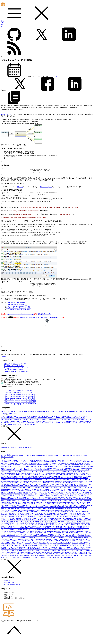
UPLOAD (25, 552)
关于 (2, 26)
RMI (45, 534)
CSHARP (89, 481)
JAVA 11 (81, 500)
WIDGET (89, 557)
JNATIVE (89, 505)
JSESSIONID (71, 507)
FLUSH (4, 492)
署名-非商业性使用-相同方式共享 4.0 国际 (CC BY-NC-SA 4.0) (39, 324)
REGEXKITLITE (50, 532)
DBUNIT (8, 484)
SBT (35, 536)
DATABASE (73, 418)
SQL (21, 542)
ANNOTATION (88, 468)
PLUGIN (80, 526)
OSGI (62, 523)
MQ (67, 516)
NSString (20, 190)
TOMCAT (31, 549)
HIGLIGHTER (16, 497)
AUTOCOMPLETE (42, 471)
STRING (51, 544)
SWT (66, 545)
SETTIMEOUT (77, 537)
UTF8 (3, 553)
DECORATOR (33, 484)
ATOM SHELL (17, 471)
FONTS (9, 492)
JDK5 (38, 505)
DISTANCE (5, 486)
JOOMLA (19, 426)
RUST (27, 429)
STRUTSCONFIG (15, 545)
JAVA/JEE (11, 418)
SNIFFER (4, 540)
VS (82, 555)
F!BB (81, 489)
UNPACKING (5, 552)
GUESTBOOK (88, 494)
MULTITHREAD (42, 518)
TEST (67, 547)
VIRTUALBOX (30, 555)
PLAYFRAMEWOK (55, 526)
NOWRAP (21, 521)
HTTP (68, 424)
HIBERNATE (61, 424)
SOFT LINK (28, 540)
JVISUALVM (34, 508)
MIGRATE (51, 515)
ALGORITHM (26, 423)
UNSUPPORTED (16, 552)
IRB (81, 499)
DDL (13, 484)
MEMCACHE (70, 513)
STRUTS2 (66, 461)
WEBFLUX (40, 557)
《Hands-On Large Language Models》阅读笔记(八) (20, 410)
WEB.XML (32, 557)
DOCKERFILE (37, 486)
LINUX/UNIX (63, 418)
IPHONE (53, 499)
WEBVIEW (75, 557)
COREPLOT (47, 481)
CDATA (71, 474)
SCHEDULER (63, 536)
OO (69, 521)
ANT (3, 470)
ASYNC (88, 470)
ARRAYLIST (56, 470)
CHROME (19, 476)
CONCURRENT (58, 479)
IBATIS (73, 424)
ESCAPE (38, 489)
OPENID (83, 521)
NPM (30, 521)
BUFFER (81, 473)
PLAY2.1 (45, 526)
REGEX (42, 532)
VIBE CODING (86, 553)
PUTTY (75, 529)
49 (34, 466)
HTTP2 (60, 497)
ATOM (10, 471)
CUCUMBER (14, 482)
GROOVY (52, 424)
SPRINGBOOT (11, 542)
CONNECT (67, 479)
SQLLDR (42, 542)
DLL (14, 486)
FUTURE (44, 492)
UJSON (20, 550)
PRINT (76, 528)
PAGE (25, 524)
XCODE (83, 558)
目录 (7, 564)
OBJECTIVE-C (50, 521)
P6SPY (84, 523)
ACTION (52, 466)
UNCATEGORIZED (68, 429)
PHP (48, 427)
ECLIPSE (41, 487)
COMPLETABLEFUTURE (9, 479)
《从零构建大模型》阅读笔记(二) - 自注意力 (18, 397)
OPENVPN (24, 523)
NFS (48, 520)
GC (55, 492)
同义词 (20, 562)
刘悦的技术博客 (9, 589)
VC (52, 553)
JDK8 (47, 505)
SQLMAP (49, 542)
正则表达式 (70, 562)
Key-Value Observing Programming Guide (19, 314)
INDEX (26, 499)
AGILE (11, 468)
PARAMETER (42, 524)
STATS (25, 544)
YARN (46, 560)
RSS (78, 534)
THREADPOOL (6, 549)
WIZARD (20, 558)
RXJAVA (14, 536)
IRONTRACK (87, 499)
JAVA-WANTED (57, 502)
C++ (51, 423)
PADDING (19, 524)
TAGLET (43, 547)
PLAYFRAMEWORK (10, 419)
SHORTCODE (18, 539)
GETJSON (4, 494)
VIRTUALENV (40, 555)
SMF (89, 539)
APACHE (12, 470)
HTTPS (80, 497)
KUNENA (4, 510)
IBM (90, 497)
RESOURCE (14, 534)
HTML (44, 497)
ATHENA (4, 471)
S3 (19, 536)
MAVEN (58, 513)
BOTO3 (66, 473)
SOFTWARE (36, 540)
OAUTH (41, 521)
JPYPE (33, 507)
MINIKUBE (59, 515)
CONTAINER (84, 479)
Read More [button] (4, 363)
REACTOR (77, 531)
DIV (11, 486)
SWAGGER (42, 545)
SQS (74, 542)
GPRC (36, 494)
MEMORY (79, 513)
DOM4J (65, 486)
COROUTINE (56, 481)
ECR (46, 487)
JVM (25, 426)
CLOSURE (23, 478)
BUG (86, 473)
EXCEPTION (64, 489)
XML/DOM (31, 431)
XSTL (28, 560)
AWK (56, 471)
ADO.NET (4, 468)
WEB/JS (33, 418)
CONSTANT (75, 479)
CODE (47, 478)
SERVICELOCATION (37, 537)
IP (49, 499)
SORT (60, 540)
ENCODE (74, 487)
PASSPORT (58, 524)
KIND (71, 508)
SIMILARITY (44, 539)
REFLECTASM (33, 532)
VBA (48, 553)
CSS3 (7, 482)
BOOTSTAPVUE (58, 473)
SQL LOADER (28, 542)
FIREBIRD (72, 491)
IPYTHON (75, 499)
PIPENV (22, 526)
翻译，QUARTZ (42, 564)
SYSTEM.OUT (23, 547)
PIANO (17, 526)
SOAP (14, 540)
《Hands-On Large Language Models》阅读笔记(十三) (21, 400)
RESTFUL (22, 534)
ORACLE (5, 463)
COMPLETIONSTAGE (25, 479)
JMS (80, 505)
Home (2, 21)
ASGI (63, 470)
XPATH (18, 560)
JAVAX (51, 503)
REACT (63, 531)
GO (39, 424)
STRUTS (52, 429)
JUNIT (4, 508)
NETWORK (13, 520)
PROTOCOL (62, 529)
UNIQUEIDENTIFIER (57, 550)
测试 (90, 562)
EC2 (36, 487)
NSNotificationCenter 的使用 (15, 310)
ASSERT (82, 470)
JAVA (4, 418)
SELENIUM (22, 537)
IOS (78, 424)
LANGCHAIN (55, 426)
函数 (90, 560)
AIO (18, 468)
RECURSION (85, 531)
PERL (43, 427)
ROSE (49, 534)
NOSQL (80, 520)
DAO (48, 482)
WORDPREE (37, 558)
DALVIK (43, 482)
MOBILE (4, 427)
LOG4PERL (26, 511)
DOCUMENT (53, 486)
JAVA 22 (6, 502)
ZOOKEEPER (65, 560)
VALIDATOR (23, 553)
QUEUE (29, 531)
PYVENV (4, 531)
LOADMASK (72, 510)
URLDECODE (37, 552)
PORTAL (35, 528)
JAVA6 (65, 502)
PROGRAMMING (71, 427)
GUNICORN (16, 495)
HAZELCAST (42, 495)
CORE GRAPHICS (36, 481)
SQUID (78, 542)
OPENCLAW (75, 521)
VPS (79, 555)
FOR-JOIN (16, 492)
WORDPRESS (22, 431)
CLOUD (30, 478)
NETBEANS (5, 520)
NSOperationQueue (46, 190)
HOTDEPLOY (30, 497)
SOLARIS (44, 540)
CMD (43, 478)
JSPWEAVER (87, 507)
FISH (85, 491)
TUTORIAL (69, 549)
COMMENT (65, 478)
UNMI (88, 550)
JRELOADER (59, 507)
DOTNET (72, 486)
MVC (56, 518)
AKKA (19, 423)
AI (7, 423)
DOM (60, 486)
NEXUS (44, 520)
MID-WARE (86, 426)
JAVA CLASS (38, 502)
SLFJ (85, 539)
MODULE (24, 516)
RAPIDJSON (56, 531)
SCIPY (78, 536)
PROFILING (12, 529)
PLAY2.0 (39, 526)
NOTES (4, 521)
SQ (17, 542)
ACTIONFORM (61, 466)
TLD (22, 549)
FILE (60, 491)
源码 (3, 564)
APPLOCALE (39, 470)
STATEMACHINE (10, 544)
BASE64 (81, 471)
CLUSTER (37, 478)
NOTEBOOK (87, 520)
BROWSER (73, 473)
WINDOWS (12, 431)
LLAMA (60, 510)
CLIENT (9, 478)
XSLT (23, 560)
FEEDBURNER (45, 491)
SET (60, 537)
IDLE (3, 499)
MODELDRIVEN (15, 516)
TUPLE (62, 549)
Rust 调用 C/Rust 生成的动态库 (14, 372)
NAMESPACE (78, 518)
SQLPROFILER (57, 542)
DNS (22, 486)
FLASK (24, 424)
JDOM (53, 505)
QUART (16, 531)
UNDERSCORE (28, 550)
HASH (34, 495)
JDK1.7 (33, 505)
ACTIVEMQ (70, 466)
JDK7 (43, 505)
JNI (7, 507)
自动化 (50, 564)
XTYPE (41, 560)
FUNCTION (26, 492)
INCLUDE (20, 499)
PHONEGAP (5, 526)
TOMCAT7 (39, 549)
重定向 (64, 564)
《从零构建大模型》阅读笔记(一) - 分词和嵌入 (19, 399)
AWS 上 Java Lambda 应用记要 (14, 376)
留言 (2, 25)
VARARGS (32, 553)
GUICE (3, 495)
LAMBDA (74, 461)
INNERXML (33, 499)
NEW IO (38, 520)
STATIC (19, 544)
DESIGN (58, 484)
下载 (76, 560)
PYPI (80, 529)
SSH (83, 542)
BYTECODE (28, 474)
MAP (46, 513)
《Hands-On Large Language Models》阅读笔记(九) (20, 408)
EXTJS (76, 489)
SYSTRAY (32, 547)
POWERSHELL (62, 528)
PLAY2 (33, 526)
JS (65, 507)
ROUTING (61, 534)
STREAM (44, 544)
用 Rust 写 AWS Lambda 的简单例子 (15, 370)
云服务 (81, 560)
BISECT (21, 473)
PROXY (69, 529)
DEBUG (25, 484)
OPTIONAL (40, 523)
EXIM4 (71, 489)
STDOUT (37, 544)
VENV (75, 553)
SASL (26, 536)
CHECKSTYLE (6, 476)
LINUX (54, 418)
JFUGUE (58, 505)
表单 (55, 564)
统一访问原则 (21, 564)
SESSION (54, 537)
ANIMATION (78, 468)
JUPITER (16, 508)
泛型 (83, 562)
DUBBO (88, 486)
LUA (73, 511)
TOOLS (45, 549)
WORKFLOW (57, 558)
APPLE (31, 470)
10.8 (31, 466)
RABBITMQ (43, 531)
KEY (66, 508)
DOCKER (84, 423)
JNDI (3, 507)
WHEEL (82, 557)
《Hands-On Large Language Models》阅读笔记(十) (20, 406)
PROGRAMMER (22, 529)
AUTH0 (25, 471)
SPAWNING (75, 540)
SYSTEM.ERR (13, 547)
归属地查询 (41, 562)
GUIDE (9, 495)
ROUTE (54, 534)
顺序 (68, 564)
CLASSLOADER (59, 476)
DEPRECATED (49, 484)
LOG (84, 510)
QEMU (10, 531)
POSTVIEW (53, 528)
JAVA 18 (87, 500)
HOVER (38, 497)
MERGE (4, 515)
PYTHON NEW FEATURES (25, 454)
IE (6, 499)
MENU (85, 513)
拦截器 (48, 562)
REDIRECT (5, 532)
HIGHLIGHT (78, 495)
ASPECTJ (75, 470)
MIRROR (77, 515)
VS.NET (87, 555)
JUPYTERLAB (24, 508)
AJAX (36, 468)
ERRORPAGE (27, 489)
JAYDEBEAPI (63, 503)
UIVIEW (14, 550)
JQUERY (38, 507)
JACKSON (47, 500)
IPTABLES (68, 499)
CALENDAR (57, 474)
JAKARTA (61, 500)
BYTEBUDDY (19, 474)
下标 (72, 560)
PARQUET (50, 524)
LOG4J (12, 511)
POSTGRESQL (43, 528)
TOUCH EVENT (54, 549)
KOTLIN (37, 426)
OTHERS (38, 427)
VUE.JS (82, 429)
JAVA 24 (19, 502)
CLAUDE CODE (79, 476)
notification (54, 76)
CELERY (77, 474)
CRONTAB (82, 481)
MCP (64, 513)
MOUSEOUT (50, 516)
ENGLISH (11, 424)
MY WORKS (12, 427)
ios (50, 76)
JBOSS (70, 503)
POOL (10, 528)
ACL (47, 466)
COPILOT (27, 481)
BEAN (7, 473)
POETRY (4, 528)
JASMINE (68, 500)
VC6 (56, 553)
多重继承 (26, 562)
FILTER (65, 491)
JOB (10, 507)
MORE (31, 516)
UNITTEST (77, 550)
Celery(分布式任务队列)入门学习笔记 (16, 374)
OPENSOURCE (15, 523)
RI (42, 534)
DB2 (89, 482)
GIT (10, 494)
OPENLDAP (5, 523)
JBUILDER (77, 503)
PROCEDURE (84, 528)
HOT (23, 497)
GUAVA (81, 494)
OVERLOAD (69, 523)
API (17, 470)
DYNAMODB (18, 487)
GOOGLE (30, 494)
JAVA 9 (30, 502)
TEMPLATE (50, 547)
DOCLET (45, 486)
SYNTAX (83, 545)
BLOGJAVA (34, 473)
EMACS (61, 487)
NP (26, 521)
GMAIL (20, 494)
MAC (84, 511)
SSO (3, 544)
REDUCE (17, 532)
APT (45, 470)
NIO (58, 520)
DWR (3, 487)
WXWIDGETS (66, 558)
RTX (82, 534)
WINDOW (4, 558)
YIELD (52, 560)
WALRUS (15, 557)
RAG (49, 531)
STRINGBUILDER (72, 544)
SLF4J (81, 539)
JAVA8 (12, 426)
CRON (75, 481)
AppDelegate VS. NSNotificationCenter (18, 316)
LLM (80, 426)
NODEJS (31, 427)
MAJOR (32, 513)
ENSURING (5, 489)
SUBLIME (30, 545)
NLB (62, 520)
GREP (48, 494)
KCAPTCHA (60, 508)
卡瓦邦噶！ (8, 587)
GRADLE (42, 494)
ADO (86, 466)
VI (79, 553)
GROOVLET (54, 494)
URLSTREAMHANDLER (71, 552)
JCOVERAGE (5, 505)
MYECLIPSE (63, 518)
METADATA (36, 515)
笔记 (11, 564)
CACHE (50, 474)
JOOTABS (23, 507)
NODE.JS (67, 520)
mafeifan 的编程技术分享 (12, 591)
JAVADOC (4, 503)
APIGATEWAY (24, 470)
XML (3, 560)
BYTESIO (36, 474)
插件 (53, 562)
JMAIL (64, 505)
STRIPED (82, 544)
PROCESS (4, 529)
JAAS (41, 500)
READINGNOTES (7, 429)
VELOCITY (69, 553)
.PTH (28, 466)
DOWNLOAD (80, 486)
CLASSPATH (69, 476)
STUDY (23, 545)
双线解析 (13, 562)
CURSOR (22, 482)
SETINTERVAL (67, 537)
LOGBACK (34, 511)
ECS (50, 487)
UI (81, 549)
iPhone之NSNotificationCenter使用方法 (18, 312)
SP (64, 540)
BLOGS (41, 473)
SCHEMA (72, 536)
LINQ (40, 510)
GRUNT (75, 494)
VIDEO (4, 555)
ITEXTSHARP (21, 500)
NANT (85, 518)
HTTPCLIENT (67, 497)
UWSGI (8, 553)
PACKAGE (5, 524)
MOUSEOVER (60, 516)
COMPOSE (37, 479)
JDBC (12, 505)
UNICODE (46, 550)
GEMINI (68, 492)
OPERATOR (32, 523)
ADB (82, 466)
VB (45, 553)
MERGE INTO (12, 515)
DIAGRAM (80, 484)
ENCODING (81, 487)
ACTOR (77, 466)
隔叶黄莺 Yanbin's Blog (45, 320)
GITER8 (15, 494)
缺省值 (29, 564)
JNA (84, 505)
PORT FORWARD (26, 528)
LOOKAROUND (66, 511)
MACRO (26, 513)
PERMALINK (86, 524)
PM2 (85, 526)
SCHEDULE (54, 536)
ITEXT (14, 500)
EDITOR (55, 487)
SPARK (39, 429)
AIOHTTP (23, 468)
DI (75, 484)
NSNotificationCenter (7, 114)
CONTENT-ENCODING (9, 481)
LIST (54, 510)
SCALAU (46, 536)
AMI (55, 468)
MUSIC (51, 518)
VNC (75, 555)
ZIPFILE (57, 560)
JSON (77, 507)
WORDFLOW (28, 558)
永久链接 (77, 562)
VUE (3, 557)
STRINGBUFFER (60, 544)
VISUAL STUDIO (51, 555)
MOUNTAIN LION (40, 516)
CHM (13, 476)
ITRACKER (30, 500)
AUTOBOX (32, 471)
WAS (21, 557)
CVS (31, 482)
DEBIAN (18, 484)
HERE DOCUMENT (58, 495)
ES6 (33, 489)
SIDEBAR (36, 539)
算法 (15, 564)
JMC (69, 505)
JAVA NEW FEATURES (9, 454)
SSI (86, 542)
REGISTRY (60, 532)
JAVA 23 (12, 502)
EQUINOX (18, 489)
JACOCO (54, 500)
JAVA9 (76, 502)
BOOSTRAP (48, 473)
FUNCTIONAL (33, 424)
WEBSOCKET (57, 557)
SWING (61, 545)
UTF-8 (90, 552)
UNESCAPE (38, 550)
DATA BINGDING (68, 482)
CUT (27, 482)
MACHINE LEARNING (9, 513)
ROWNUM (69, 534)
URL (30, 552)
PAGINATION (32, 524)
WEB (26, 418)
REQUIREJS (5, 534)
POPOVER (16, 528)
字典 (31, 562)
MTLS (71, 516)
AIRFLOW (13, 423)
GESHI (81, 492)
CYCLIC (36, 482)
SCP (82, 536)
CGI (82, 474)
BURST (11, 474)
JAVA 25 (25, 502)
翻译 (9, 461)
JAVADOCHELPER (15, 503)
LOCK (79, 510)
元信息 (86, 560)
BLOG (46, 423)
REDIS (16, 429)
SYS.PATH (4, 547)
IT (2, 500)
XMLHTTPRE (11, 560)
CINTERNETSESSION (40, 476)
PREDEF (71, 528)
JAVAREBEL (26, 503)
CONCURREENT (46, 479)
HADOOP (28, 495)
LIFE (36, 510)
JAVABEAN (82, 502)
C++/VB (56, 423)
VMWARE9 (69, 555)
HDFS (49, 495)
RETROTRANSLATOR (33, 534)
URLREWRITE (57, 552)
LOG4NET (18, 511)
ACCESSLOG (40, 466)
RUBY (21, 429)
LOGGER (42, 511)
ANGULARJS (69, 468)
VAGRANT (15, 553)
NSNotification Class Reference (16, 309)
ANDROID (35, 423)
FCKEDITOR (23, 491)
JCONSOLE (85, 503)
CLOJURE (64, 423)
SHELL (11, 539)
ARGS (49, 470)
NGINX (53, 520)
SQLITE (35, 542)
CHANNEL (88, 474)
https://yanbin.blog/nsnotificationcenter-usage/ (20, 320)
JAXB (56, 503)
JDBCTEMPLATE (21, 505)
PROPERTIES (45, 529)
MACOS (20, 513)
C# (41, 474)
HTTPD (75, 497)
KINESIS (76, 508)
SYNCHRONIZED (74, 545)
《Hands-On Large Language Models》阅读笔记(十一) (21, 404)
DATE (85, 482)
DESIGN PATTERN (67, 484)
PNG (89, 526)
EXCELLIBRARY (53, 489)
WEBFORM (48, 557)
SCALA (47, 418)
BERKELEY (14, 473)
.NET (3, 423)
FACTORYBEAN (6, 491)
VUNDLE (8, 557)
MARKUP (52, 513)
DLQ (18, 486)
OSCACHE (56, 523)
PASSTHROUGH (68, 524)
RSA (75, 534)
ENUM (12, 489)
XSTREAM (34, 560)
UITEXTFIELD (6, 550)
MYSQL (70, 518)
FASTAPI (18, 424)
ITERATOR (7, 500)
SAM (22, 536)
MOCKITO (5, 516)
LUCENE (79, 511)
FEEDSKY (54, 491)
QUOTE (35, 531)
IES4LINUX (12, 499)
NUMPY (35, 521)
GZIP (23, 495)
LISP (50, 510)
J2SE (37, 500)
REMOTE (67, 532)
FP (21, 492)
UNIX (84, 550)
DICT (86, 484)
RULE (3, 536)
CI (31, 476)
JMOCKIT (74, 505)
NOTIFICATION (12, 521)
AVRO (51, 471)
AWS (80, 418)
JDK (29, 505)
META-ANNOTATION (24, 515)
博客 (8, 562)
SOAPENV (20, 540)
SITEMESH (68, 539)
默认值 (73, 564)
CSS (3, 482)
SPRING (86, 418)
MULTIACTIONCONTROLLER (11, 518)
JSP (81, 507)
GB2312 (50, 492)
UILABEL (86, 549)
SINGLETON (60, 539)
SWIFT (58, 429)
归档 (2, 23)
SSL (90, 542)
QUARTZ (40, 418)
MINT (71, 515)
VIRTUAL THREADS (18, 555)
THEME (81, 547)
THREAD (87, 547)
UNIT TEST (69, 550)
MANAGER (40, 513)
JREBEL (45, 507)
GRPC (69, 494)
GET (85, 492)
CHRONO (26, 476)
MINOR (66, 515)
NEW (20, 520)
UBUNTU (77, 549)
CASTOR (65, 474)
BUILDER (4, 474)
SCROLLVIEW (6, 537)
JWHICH (46, 508)
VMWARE (61, 555)
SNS (9, 540)
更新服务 (58, 562)
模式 (64, 562)
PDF (75, 524)
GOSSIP (44, 424)
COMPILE (82, 478)
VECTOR (61, 553)
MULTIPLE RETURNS (29, 518)
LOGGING (49, 511)
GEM (63, 492)
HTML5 (49, 497)
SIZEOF (75, 539)
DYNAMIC (9, 487)
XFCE (88, 558)
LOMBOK (56, 511)
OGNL (58, 521)
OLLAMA (64, 521)
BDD (3, 473)
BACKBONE (74, 471)
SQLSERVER (67, 542)
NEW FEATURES (22, 427)
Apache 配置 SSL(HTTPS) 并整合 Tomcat (17, 378)
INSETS (41, 499)
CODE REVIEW (55, 478)
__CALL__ (5, 466)
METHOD (44, 515)
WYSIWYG (76, 558)
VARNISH (39, 553)
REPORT (74, 532)
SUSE (36, 545)
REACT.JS (69, 531)
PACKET (12, 524)
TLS (25, 549)
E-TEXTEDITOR (28, 487)
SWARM (50, 545)
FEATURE (32, 491)
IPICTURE (60, 499)
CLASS (50, 476)
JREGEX (51, 507)
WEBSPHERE (67, 557)
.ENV (11, 466)
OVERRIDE (77, 523)
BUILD (90, 473)
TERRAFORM (60, 547)
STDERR (31, 544)
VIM (77, 429)
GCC (59, 492)
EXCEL (44, 489)
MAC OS (90, 511)
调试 (59, 564)
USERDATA (83, 552)
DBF (3, 484)
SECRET (14, 537)
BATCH (87, 471)
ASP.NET (69, 470)
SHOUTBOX (28, 539)
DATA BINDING (56, 482)
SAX (31, 536)
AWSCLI (66, 471)
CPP (69, 423)
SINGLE (52, 539)
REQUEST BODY (83, 532)
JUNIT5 (9, 508)
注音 (87, 562)
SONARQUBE (53, 540)
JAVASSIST (44, 503)
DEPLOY (41, 484)
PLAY (28, 526)
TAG (38, 547)
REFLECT (25, 532)
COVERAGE (65, 481)
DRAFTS (4, 424)
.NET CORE (21, 466)
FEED (38, 491)
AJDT (41, 468)
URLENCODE (47, 552)
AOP (7, 470)
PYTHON (20, 418)
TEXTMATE (73, 547)
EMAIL (67, 487)
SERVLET (47, 537)
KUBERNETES (45, 426)
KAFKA (30, 426)
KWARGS (12, 510)
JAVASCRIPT (56, 461)
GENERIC (75, 492)
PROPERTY (54, 529)
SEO (28, 537)
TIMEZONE (16, 549)
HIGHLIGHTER (6, 497)
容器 (35, 562)
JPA (28, 507)
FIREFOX (79, 491)
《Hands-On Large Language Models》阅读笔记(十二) (21, 402)
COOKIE (20, 481)
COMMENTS (74, 478)
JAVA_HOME (47, 502)
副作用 (3, 562)
